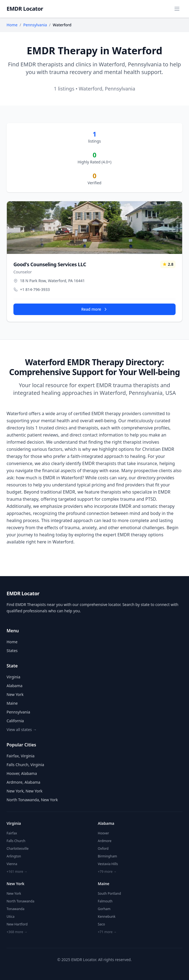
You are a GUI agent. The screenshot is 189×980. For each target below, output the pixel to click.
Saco (101, 924)
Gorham (104, 909)
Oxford (103, 849)
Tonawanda (15, 909)
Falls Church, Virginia (25, 765)
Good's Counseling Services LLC (50, 264)
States (12, 651)
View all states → (22, 730)
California (15, 721)
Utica (11, 917)
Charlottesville (18, 849)
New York (15, 694)
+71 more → (107, 932)
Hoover (103, 833)
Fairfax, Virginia (21, 756)
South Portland (109, 893)
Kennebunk (107, 917)
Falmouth (105, 901)
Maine (12, 703)
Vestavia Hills (108, 864)
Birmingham (107, 856)
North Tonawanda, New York (32, 800)
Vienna (12, 864)
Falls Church (16, 841)
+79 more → (107, 872)
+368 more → (17, 932)
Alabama (15, 686)
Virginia (13, 677)
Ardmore (105, 841)
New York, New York (25, 791)
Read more (95, 309)
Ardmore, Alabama (23, 782)
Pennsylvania (35, 25)
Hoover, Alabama (22, 773)
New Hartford (17, 924)
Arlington (14, 856)
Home (12, 25)
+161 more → (17, 872)
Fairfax (12, 833)
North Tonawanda (20, 901)
